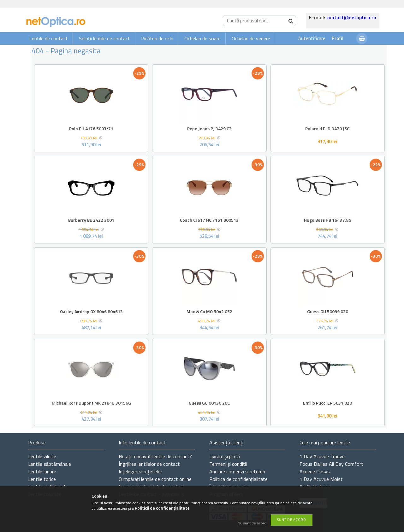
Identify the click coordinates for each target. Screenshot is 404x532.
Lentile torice (42, 479)
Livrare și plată (225, 456)
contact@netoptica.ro (351, 17)
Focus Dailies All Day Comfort (331, 464)
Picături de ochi (157, 38)
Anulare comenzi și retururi (237, 471)
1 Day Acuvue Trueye (322, 456)
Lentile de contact (49, 38)
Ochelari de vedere (251, 38)
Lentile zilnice (42, 456)
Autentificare (312, 38)
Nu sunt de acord (252, 523)
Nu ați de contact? (155, 456)
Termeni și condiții (228, 464)
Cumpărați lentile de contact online (155, 479)
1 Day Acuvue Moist (321, 479)
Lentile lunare (42, 471)
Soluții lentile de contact (104, 38)
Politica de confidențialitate (238, 479)
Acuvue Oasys (315, 471)
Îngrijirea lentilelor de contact (149, 464)
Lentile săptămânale (50, 464)
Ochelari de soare (202, 38)
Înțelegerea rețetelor (140, 471)
